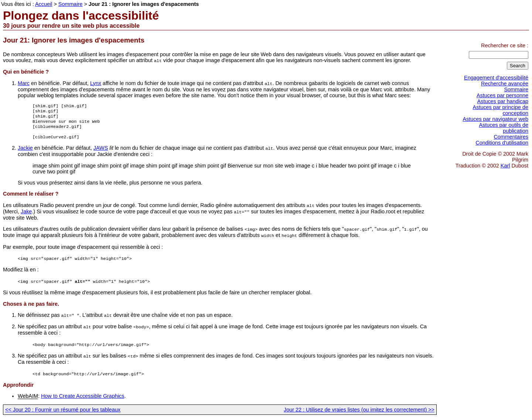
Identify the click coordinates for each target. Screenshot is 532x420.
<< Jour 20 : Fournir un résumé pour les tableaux (63, 410)
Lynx (96, 83)
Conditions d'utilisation (502, 143)
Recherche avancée (505, 84)
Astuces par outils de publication (504, 128)
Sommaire (516, 89)
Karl (505, 166)
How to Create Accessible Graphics (83, 396)
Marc (24, 83)
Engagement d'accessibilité (496, 78)
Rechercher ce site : (505, 45)
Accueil (44, 4)
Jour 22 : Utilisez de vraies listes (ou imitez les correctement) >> (359, 410)
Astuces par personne (502, 95)
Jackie (25, 152)
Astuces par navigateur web (495, 119)
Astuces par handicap (503, 101)
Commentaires (511, 137)
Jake (26, 215)
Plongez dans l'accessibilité (81, 16)
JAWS (101, 152)
